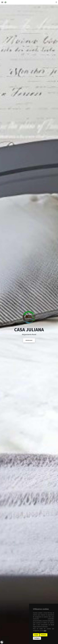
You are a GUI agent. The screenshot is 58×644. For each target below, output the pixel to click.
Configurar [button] (37, 638)
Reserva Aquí (29, 340)
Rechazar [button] (44, 635)
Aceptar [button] (36, 635)
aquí (45, 631)
